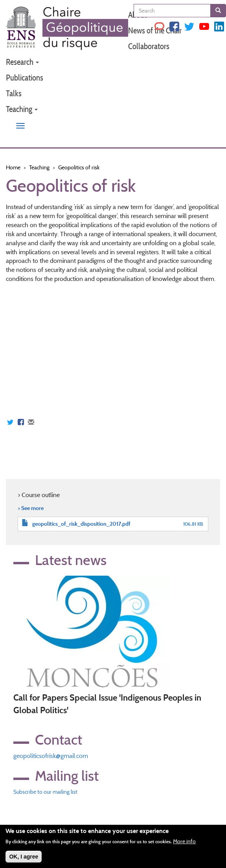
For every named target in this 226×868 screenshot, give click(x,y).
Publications (25, 78)
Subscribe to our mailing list (45, 792)
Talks (14, 93)
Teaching (22, 109)
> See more (31, 508)
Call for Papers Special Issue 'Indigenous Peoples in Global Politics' (107, 704)
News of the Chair (155, 30)
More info (184, 841)
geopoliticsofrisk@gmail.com (51, 756)
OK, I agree (24, 857)
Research (22, 62)
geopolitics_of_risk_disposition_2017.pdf (81, 524)
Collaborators (149, 46)
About (137, 15)
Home (13, 167)
